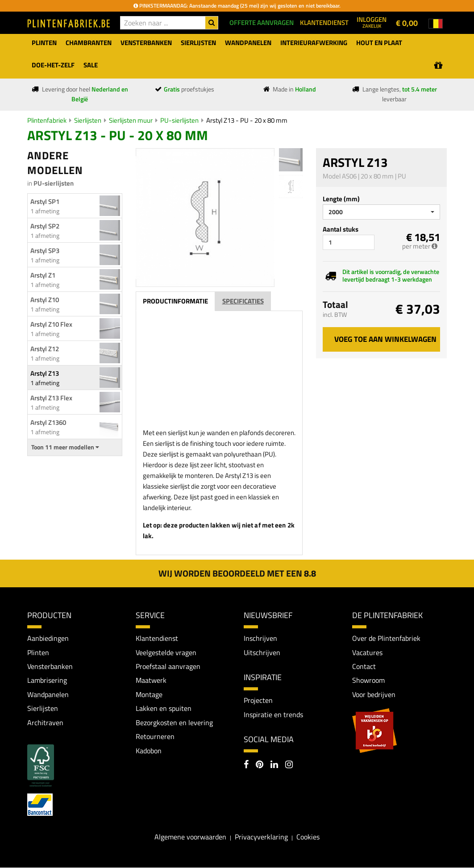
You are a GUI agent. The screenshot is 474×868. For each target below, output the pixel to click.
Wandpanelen (48, 694)
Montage (149, 694)
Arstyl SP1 (45, 201)
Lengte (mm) (341, 199)
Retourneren (155, 737)
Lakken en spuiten (164, 709)
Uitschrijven (262, 652)
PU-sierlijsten (179, 120)
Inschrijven (260, 638)
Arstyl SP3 (45, 251)
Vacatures (367, 652)
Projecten (258, 700)
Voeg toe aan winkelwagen (385, 339)
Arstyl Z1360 (48, 422)
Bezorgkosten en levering (174, 723)
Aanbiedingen (48, 638)
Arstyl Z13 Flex (51, 398)
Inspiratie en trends (273, 714)
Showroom (368, 681)
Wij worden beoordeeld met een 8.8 (237, 573)
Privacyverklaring (261, 837)
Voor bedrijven (374, 694)
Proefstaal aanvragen (168, 666)
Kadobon (149, 751)
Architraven (45, 723)
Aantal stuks (341, 229)
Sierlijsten (88, 120)
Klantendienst (157, 638)
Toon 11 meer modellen (65, 447)
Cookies (308, 837)
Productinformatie (175, 301)
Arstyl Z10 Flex (51, 324)
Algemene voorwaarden (190, 837)
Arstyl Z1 (43, 275)
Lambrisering (47, 681)
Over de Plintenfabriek (386, 638)
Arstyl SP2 (45, 226)
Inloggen (372, 22)
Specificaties (243, 301)
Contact (364, 666)
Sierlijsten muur (131, 120)
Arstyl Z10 (45, 300)
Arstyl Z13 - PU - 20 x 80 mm (247, 120)
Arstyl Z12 (45, 349)
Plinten (38, 652)
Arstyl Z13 (45, 373)
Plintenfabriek (47, 120)
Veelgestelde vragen (166, 652)
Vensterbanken (50, 666)
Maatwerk (151, 681)
